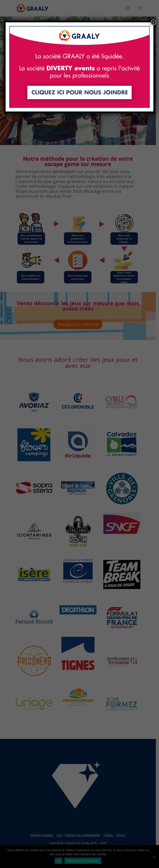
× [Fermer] (153, 22)
